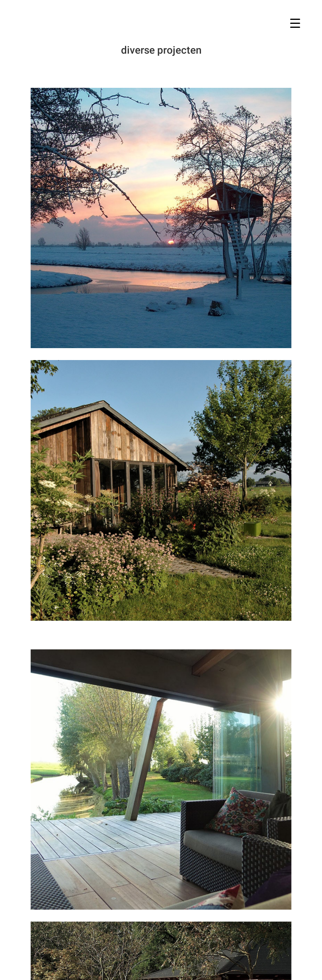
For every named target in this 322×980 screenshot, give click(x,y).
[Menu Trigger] (295, 23)
